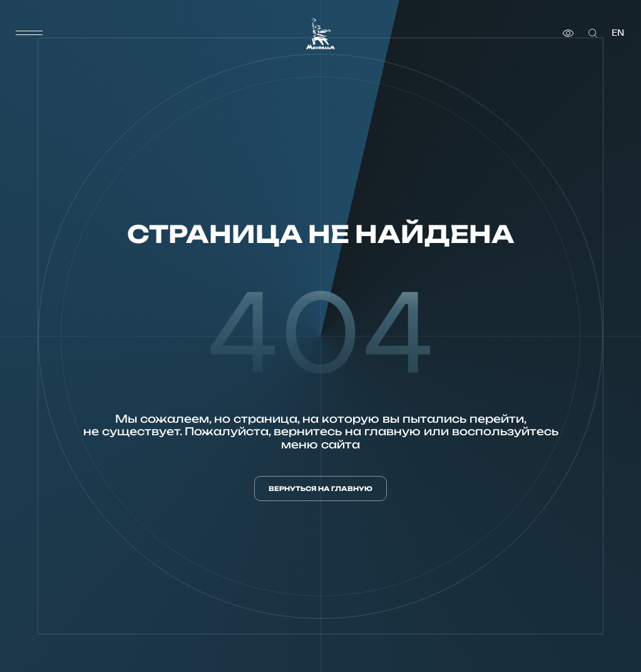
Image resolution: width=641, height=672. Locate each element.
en (618, 33)
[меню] (29, 33)
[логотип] (320, 34)
